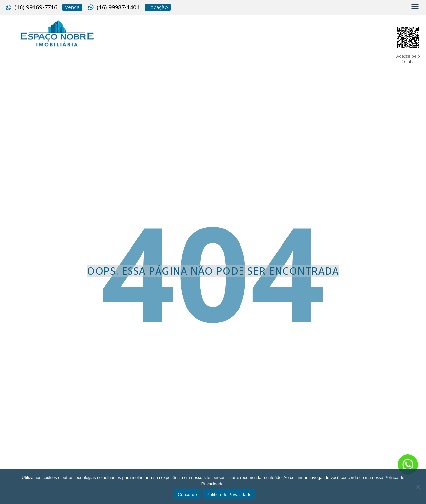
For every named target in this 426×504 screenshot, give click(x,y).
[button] (31, 7)
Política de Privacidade (229, 494)
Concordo (187, 494)
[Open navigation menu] (415, 7)
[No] (418, 487)
